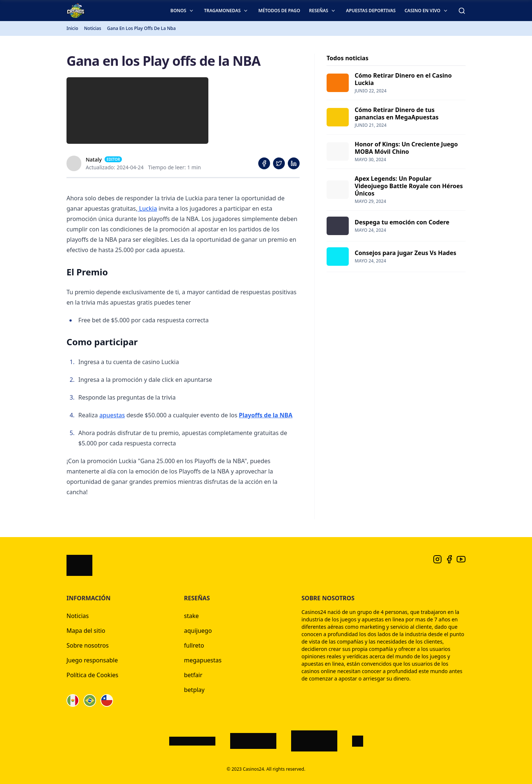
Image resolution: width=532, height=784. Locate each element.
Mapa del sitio (86, 631)
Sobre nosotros (88, 645)
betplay (194, 690)
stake (191, 616)
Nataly (94, 159)
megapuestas (203, 660)
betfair (193, 675)
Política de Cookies (92, 675)
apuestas (112, 415)
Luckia (147, 208)
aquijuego (198, 631)
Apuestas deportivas (371, 11)
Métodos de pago (279, 11)
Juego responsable (92, 660)
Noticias (78, 616)
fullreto (194, 645)
